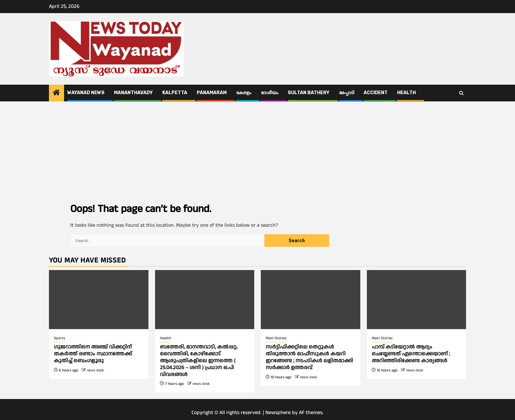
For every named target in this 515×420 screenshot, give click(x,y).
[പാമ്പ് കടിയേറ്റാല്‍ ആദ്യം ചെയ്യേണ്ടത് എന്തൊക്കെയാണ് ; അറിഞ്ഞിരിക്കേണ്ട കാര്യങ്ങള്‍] (417, 300)
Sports (59, 338)
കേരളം (244, 93)
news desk (95, 370)
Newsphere (278, 413)
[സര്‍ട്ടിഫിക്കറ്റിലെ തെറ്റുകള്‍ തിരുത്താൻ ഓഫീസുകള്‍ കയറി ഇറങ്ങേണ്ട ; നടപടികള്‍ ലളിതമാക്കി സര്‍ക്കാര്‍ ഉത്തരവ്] (311, 300)
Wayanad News (86, 93)
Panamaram (212, 93)
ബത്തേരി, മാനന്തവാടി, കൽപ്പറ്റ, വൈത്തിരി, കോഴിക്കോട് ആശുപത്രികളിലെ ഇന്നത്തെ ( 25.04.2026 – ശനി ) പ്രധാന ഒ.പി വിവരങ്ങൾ (199, 361)
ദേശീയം (269, 93)
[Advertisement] (257, 151)
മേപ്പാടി (347, 93)
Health (406, 93)
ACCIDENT (376, 93)
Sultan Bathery (309, 93)
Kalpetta (175, 93)
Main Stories (276, 338)
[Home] (56, 94)
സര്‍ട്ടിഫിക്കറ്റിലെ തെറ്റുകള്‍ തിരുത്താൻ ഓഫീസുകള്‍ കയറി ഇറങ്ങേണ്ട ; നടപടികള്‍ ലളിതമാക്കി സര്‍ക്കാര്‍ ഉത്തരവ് (309, 357)
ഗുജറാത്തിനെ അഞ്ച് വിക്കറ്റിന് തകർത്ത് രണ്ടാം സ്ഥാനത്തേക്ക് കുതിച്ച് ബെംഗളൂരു (93, 354)
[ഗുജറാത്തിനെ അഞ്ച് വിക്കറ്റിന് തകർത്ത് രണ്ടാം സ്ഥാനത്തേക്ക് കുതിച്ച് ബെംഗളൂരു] (99, 300)
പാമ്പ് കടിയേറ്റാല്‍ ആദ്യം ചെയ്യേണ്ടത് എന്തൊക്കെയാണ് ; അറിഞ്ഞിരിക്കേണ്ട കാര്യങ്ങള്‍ (411, 354)
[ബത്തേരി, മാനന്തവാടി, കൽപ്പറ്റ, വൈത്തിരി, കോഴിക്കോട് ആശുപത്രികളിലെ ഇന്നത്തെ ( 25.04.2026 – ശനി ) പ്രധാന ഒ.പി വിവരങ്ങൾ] (205, 300)
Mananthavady (133, 93)
